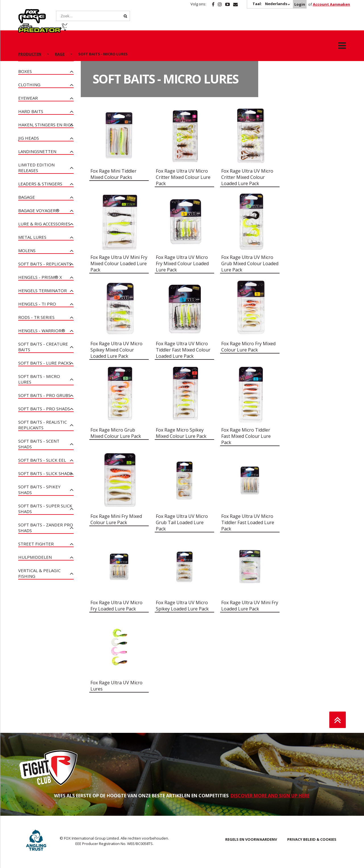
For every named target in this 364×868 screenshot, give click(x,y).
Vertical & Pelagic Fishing (39, 573)
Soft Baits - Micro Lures (39, 379)
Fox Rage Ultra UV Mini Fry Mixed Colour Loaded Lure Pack (119, 263)
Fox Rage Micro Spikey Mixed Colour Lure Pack (181, 433)
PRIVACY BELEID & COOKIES (312, 839)
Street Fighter (36, 544)
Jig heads (29, 138)
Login (300, 4)
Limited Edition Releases (36, 168)
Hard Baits (31, 111)
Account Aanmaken (331, 4)
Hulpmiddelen (35, 557)
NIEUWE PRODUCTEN (40, 58)
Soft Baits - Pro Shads (44, 409)
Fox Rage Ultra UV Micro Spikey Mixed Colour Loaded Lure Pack (116, 350)
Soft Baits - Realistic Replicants (43, 425)
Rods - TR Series (36, 317)
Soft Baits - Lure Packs (45, 363)
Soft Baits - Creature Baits (43, 347)
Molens (27, 250)
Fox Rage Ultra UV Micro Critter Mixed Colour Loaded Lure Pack (247, 177)
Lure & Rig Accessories (44, 224)
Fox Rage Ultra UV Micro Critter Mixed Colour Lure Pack (183, 177)
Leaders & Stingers (40, 184)
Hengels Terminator (43, 290)
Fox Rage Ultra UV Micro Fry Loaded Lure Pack (116, 606)
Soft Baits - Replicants (45, 264)
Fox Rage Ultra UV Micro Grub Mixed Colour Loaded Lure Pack (250, 263)
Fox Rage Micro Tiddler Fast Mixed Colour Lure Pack (246, 436)
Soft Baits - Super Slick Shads (45, 509)
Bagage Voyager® (39, 210)
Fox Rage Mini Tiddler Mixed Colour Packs (113, 174)
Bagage (27, 197)
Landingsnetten (37, 151)
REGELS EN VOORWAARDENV (251, 839)
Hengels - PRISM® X (40, 277)
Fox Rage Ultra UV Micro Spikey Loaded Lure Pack (182, 606)
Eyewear (28, 98)
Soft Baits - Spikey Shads (39, 490)
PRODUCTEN (30, 40)
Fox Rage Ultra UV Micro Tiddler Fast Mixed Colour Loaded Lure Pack (183, 350)
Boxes (25, 71)
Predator (69, 12)
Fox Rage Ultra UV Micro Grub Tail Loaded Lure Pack (182, 522)
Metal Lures (32, 237)
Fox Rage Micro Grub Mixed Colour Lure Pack (116, 433)
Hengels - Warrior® (42, 331)
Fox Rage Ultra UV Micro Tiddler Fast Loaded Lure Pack (248, 522)
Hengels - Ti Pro (37, 304)
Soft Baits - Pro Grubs (44, 395)
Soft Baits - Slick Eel (42, 460)
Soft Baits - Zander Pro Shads (46, 528)
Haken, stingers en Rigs (46, 125)
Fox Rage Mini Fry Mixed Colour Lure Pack (116, 519)
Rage (24, 12)
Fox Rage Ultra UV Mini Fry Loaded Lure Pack (250, 606)
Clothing (29, 85)
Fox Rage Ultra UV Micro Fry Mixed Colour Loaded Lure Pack (182, 263)
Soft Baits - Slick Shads (45, 473)
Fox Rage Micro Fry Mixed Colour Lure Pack (248, 347)
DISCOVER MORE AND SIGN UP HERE (270, 796)
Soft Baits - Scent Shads (39, 444)
